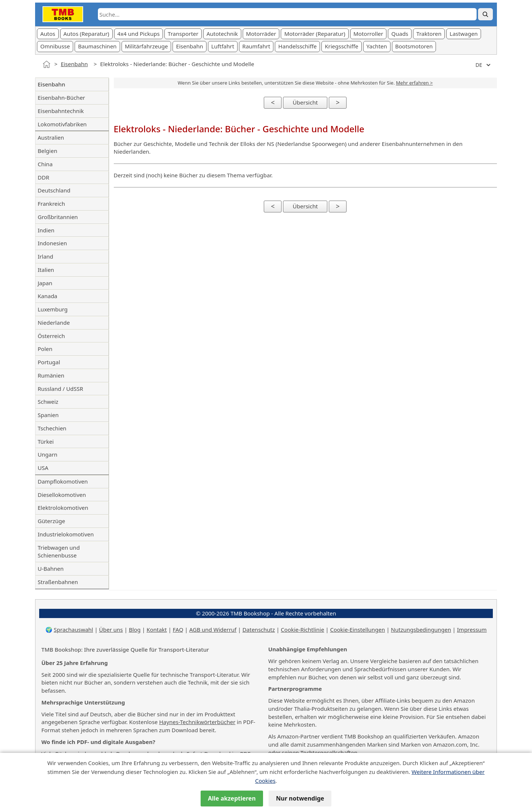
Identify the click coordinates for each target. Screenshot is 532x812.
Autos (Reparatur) (86, 34)
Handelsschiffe (297, 46)
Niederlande (54, 323)
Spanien (48, 415)
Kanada (47, 296)
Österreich (51, 336)
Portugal (49, 362)
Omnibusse (55, 46)
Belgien (47, 151)
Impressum (472, 630)
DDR (43, 177)
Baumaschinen (97, 46)
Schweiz (48, 402)
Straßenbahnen (58, 582)
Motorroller (369, 34)
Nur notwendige (300, 798)
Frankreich (51, 204)
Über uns (111, 630)
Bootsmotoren (414, 46)
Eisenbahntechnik (61, 111)
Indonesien (52, 243)
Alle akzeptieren (232, 798)
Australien (51, 137)
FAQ (178, 630)
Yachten (377, 46)
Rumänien (51, 375)
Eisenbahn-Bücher (61, 98)
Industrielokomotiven (66, 534)
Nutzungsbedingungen (421, 630)
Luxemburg (53, 309)
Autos (48, 34)
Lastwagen (464, 34)
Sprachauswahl (74, 630)
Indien (46, 230)
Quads (400, 34)
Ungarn (47, 454)
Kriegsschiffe (342, 46)
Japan (45, 283)
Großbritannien (58, 217)
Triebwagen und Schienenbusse (59, 552)
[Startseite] (47, 64)
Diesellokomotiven (62, 495)
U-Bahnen (51, 569)
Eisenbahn (189, 46)
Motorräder (261, 34)
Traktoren (429, 34)
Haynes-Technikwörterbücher (197, 722)
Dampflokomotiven (63, 481)
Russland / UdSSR (60, 389)
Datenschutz (259, 630)
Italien (46, 270)
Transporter (183, 34)
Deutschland (54, 190)
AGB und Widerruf (213, 630)
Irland (45, 256)
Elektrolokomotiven (63, 508)
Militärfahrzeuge (146, 46)
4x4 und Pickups (139, 34)
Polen (45, 349)
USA (43, 468)
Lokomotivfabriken (62, 124)
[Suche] (485, 14)
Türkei (46, 441)
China (45, 164)
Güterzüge (51, 521)
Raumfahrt (256, 46)
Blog (135, 630)
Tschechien (52, 428)
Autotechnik (222, 34)
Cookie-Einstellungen (357, 630)
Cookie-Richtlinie (302, 630)
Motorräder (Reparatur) (315, 34)
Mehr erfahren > (415, 83)
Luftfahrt (223, 46)
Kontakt (157, 630)
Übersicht (305, 102)
